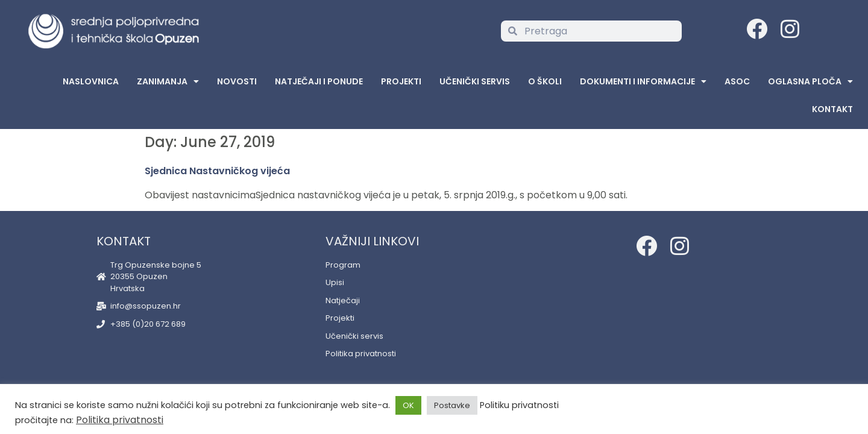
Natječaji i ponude (319, 81)
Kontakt (832, 109)
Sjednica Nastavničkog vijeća (217, 171)
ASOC (737, 81)
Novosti (237, 81)
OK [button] (408, 405)
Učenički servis (475, 81)
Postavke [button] (452, 405)
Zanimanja (168, 81)
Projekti (401, 81)
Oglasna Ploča (810, 81)
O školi (545, 81)
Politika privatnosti (120, 420)
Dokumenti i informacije (643, 81)
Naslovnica (91, 81)
